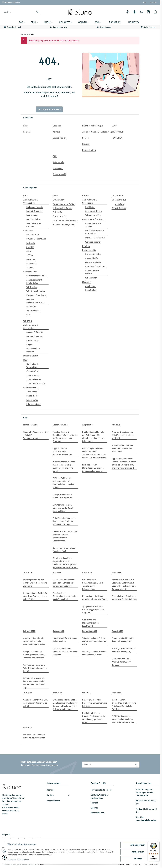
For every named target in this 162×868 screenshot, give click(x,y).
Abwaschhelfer (92, 258)
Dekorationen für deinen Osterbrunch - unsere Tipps (94, 598)
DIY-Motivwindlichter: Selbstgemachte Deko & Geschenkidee (63, 508)
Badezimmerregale (35, 207)
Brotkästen (90, 207)
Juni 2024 (57, 693)
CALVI (29, 251)
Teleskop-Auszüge (93, 215)
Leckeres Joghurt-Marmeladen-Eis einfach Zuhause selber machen (93, 468)
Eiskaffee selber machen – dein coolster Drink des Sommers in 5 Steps (64, 521)
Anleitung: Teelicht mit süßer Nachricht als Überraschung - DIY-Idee (34, 641)
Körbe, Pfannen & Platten (64, 204)
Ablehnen (137, 859)
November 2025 (30, 425)
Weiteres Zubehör (93, 242)
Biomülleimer (91, 290)
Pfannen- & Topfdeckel (95, 238)
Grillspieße (58, 212)
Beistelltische (32, 396)
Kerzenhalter (32, 400)
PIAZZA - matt (33, 235)
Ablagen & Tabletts (35, 332)
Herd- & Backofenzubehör (93, 219)
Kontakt (153, 2)
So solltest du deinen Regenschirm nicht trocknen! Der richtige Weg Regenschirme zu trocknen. (65, 563)
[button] (128, 12)
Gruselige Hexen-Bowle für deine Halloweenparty (124, 650)
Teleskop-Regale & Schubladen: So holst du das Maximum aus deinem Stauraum (65, 437)
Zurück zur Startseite (49, 109)
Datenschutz (25, 860)
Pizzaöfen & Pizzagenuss (63, 224)
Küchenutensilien (93, 254)
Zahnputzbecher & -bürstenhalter (35, 281)
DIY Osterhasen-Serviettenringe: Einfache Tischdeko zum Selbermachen (93, 584)
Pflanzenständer (34, 404)
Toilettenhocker (33, 311)
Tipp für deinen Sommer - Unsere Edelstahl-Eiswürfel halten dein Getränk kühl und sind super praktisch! (124, 463)
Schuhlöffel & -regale (36, 384)
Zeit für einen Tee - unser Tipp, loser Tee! (64, 550)
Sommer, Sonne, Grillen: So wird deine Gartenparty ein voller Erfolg (35, 596)
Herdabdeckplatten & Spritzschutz (95, 232)
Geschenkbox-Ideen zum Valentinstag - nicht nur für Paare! (35, 668)
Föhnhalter (31, 307)
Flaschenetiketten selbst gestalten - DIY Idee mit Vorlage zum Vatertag (64, 583)
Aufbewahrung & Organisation (31, 201)
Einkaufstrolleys (119, 200)
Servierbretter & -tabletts (93, 272)
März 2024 (116, 693)
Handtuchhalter (33, 219)
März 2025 (116, 573)
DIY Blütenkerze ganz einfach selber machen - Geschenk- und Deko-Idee (123, 719)
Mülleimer (87, 282)
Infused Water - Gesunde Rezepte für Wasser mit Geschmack (122, 448)
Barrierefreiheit (98, 813)
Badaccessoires (30, 272)
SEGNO (30, 255)
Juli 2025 (116, 425)
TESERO (30, 268)
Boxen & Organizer (35, 211)
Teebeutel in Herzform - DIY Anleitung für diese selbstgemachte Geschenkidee (65, 536)
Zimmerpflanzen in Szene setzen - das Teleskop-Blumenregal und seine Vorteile (64, 466)
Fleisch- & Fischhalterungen (65, 220)
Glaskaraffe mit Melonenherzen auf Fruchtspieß (91, 623)
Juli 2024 (28, 693)
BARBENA (31, 259)
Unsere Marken (53, 801)
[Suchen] (18, 12)
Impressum (13, 860)
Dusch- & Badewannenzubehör (36, 301)
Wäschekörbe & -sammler (34, 225)
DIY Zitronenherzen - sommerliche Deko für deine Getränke (65, 652)
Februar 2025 (29, 631)
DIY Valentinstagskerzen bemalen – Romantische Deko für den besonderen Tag (34, 683)
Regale (29, 345)
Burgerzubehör (59, 216)
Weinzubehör (91, 278)
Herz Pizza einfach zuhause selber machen (65, 640)
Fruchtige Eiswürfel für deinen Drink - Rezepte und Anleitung (35, 583)
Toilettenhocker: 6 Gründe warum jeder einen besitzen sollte (94, 641)
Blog (144, 2)
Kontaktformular (148, 820)
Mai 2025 (57, 573)
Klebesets (31, 243)
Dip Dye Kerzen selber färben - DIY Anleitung (63, 496)
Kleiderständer (33, 340)
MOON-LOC (32, 263)
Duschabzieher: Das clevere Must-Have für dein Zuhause (124, 598)
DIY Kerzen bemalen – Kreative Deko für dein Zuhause (121, 662)
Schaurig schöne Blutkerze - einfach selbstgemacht (95, 653)
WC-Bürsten (32, 287)
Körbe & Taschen (119, 208)
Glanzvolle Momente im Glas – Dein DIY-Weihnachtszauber (36, 435)
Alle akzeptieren (137, 845)
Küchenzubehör (89, 250)
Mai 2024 (86, 693)
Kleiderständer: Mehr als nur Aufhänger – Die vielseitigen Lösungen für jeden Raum (93, 437)
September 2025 (60, 425)
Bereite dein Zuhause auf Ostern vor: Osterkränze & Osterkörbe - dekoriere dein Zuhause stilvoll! (124, 584)
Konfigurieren (137, 852)
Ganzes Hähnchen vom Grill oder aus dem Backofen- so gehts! (35, 703)
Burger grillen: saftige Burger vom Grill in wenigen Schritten (95, 703)
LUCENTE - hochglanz (36, 239)
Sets (28, 315)
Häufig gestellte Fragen (101, 790)
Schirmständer (33, 375)
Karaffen (86, 246)
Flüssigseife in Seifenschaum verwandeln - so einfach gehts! (65, 596)
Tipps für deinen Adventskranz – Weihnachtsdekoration (63, 452)
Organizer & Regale (94, 211)
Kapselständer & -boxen (96, 267)
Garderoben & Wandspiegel (32, 366)
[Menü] (158, 843)
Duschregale (32, 215)
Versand (41, 864)
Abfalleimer (90, 286)
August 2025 (88, 425)
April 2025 (87, 573)
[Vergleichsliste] (142, 12)
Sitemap (95, 808)
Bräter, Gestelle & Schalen (93, 225)
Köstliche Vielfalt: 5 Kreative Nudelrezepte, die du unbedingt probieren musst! (94, 718)
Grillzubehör (58, 200)
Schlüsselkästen (34, 379)
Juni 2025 (28, 573)
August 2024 (117, 631)
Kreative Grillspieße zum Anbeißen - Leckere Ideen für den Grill (123, 435)
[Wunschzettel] (148, 12)
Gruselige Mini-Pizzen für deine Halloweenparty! (123, 640)
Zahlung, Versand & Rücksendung (99, 796)
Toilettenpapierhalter (36, 291)
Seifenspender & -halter (37, 276)
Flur (25, 360)
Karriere (50, 795)
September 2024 (90, 631)
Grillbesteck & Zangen (62, 208)
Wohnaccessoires (31, 388)
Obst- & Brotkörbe (93, 262)
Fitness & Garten (31, 356)
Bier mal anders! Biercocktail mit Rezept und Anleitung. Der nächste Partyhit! (124, 704)
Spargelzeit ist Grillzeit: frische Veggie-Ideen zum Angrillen (93, 610)
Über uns (50, 790)
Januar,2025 (58, 631)
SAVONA (30, 247)
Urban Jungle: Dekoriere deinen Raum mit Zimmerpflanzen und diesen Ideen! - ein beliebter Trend (94, 453)
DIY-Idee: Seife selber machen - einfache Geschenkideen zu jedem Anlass (64, 483)
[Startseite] (80, 12)
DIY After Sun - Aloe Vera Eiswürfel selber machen (34, 736)
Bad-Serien (28, 231)
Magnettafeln (32, 371)
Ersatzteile (119, 204)
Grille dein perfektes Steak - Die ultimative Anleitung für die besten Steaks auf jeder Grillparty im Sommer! (65, 704)
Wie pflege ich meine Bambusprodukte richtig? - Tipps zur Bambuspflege (35, 655)
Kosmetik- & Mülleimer (37, 295)
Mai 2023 (28, 728)
